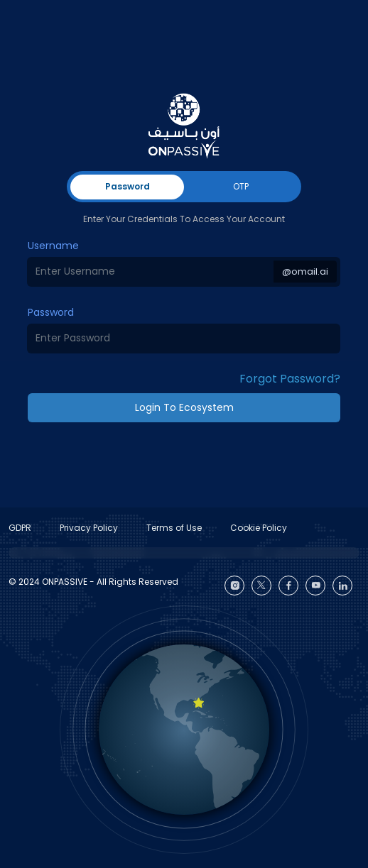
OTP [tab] (241, 186)
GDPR (20, 528)
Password (51, 312)
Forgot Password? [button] (290, 379)
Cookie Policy (259, 528)
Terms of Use (174, 528)
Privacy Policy (89, 528)
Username (53, 246)
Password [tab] (128, 186)
